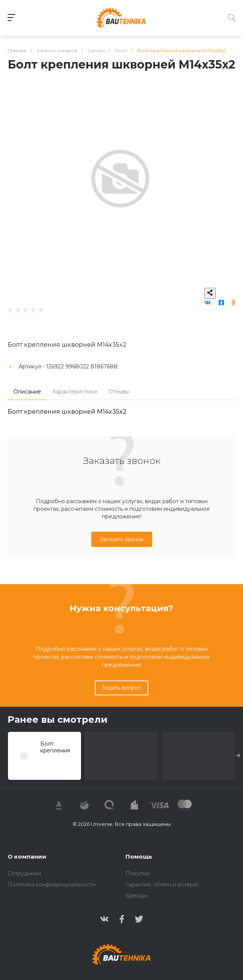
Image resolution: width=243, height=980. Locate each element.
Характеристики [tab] (75, 392)
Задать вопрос (121, 688)
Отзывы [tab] (119, 392)
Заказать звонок (122, 539)
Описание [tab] (27, 392)
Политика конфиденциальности (52, 884)
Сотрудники (24, 873)
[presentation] (238, 756)
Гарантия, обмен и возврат (162, 884)
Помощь (139, 857)
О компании (27, 857)
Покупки (137, 873)
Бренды (137, 896)
